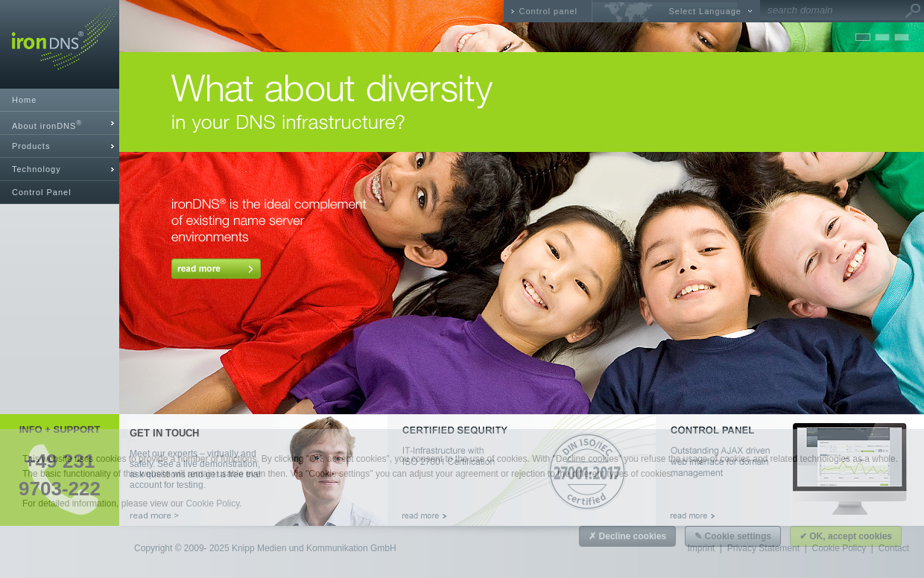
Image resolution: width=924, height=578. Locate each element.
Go (913, 11)
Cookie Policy (212, 504)
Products (31, 146)
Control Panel (42, 192)
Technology (37, 169)
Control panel (548, 11)
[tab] (60, 123)
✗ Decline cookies (627, 536)
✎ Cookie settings (733, 536)
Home (24, 100)
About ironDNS (47, 125)
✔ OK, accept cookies (846, 536)
